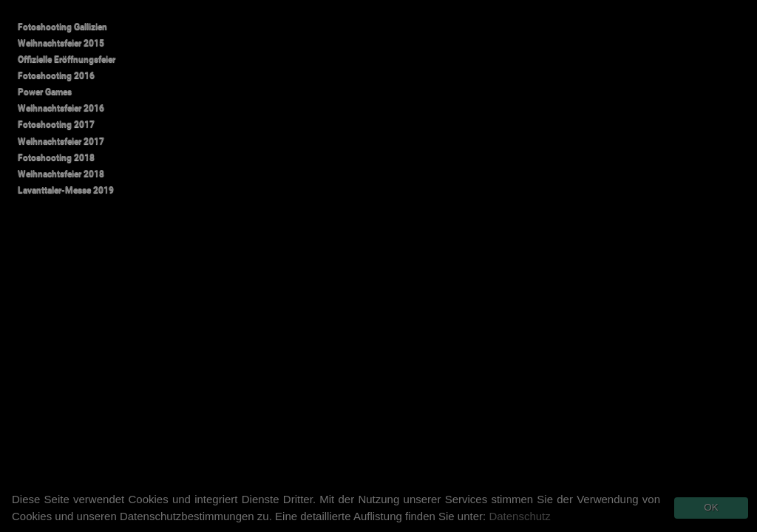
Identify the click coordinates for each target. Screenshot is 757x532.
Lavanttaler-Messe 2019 (66, 190)
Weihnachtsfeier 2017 (61, 141)
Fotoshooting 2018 (56, 157)
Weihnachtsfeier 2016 (61, 108)
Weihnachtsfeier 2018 (61, 174)
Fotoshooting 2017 (56, 124)
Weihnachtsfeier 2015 (61, 43)
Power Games (45, 92)
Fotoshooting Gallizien (62, 27)
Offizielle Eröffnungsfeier (67, 59)
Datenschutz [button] (519, 516)
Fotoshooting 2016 (56, 75)
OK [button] (711, 507)
